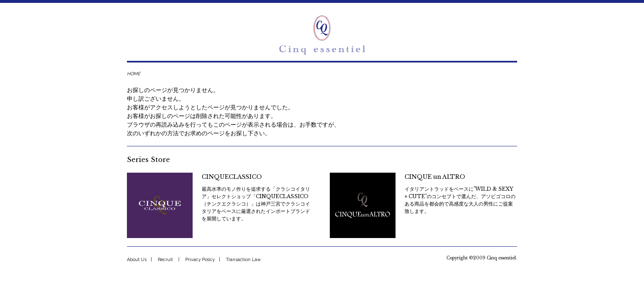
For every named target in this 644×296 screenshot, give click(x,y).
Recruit (165, 260)
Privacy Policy (200, 260)
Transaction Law (243, 260)
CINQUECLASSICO (232, 177)
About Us (137, 260)
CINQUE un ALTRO (435, 177)
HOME (134, 74)
